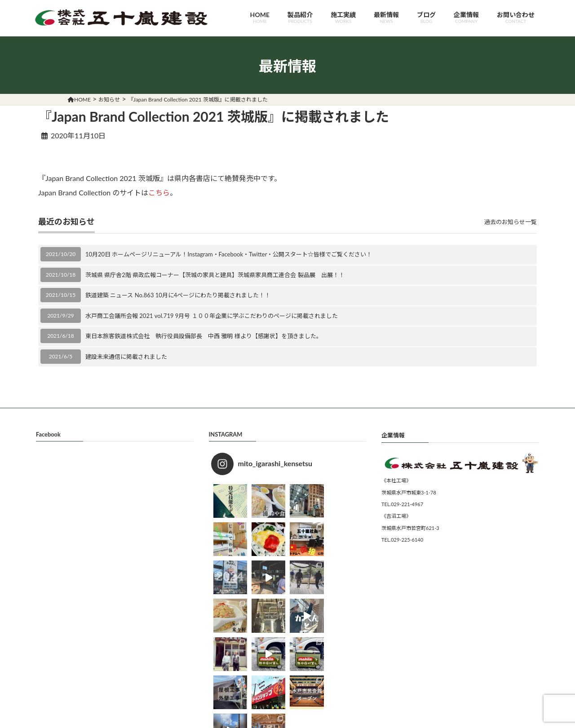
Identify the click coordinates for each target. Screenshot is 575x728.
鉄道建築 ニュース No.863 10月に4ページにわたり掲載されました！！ (178, 295)
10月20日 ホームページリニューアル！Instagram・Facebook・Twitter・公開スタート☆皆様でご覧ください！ (229, 254)
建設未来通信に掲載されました (126, 357)
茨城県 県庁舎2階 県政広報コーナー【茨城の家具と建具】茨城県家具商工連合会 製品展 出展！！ (215, 275)
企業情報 (466, 18)
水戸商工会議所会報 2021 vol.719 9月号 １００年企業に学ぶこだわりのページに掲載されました (212, 316)
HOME (260, 18)
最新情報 (386, 18)
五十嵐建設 (279, 721)
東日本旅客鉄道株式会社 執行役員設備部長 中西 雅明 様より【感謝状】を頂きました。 (204, 336)
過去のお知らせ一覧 (511, 222)
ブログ (426, 18)
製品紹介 (300, 18)
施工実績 (343, 18)
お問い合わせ (516, 18)
